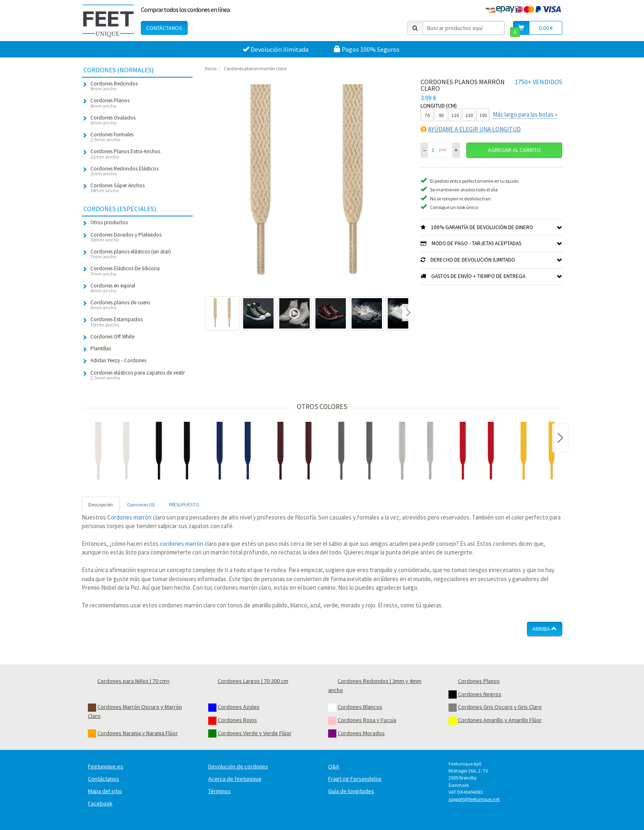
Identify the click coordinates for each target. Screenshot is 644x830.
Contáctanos (164, 28)
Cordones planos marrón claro (255, 68)
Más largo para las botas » (525, 114)
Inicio (211, 68)
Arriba (545, 629)
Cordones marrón (129, 517)
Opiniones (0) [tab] (141, 505)
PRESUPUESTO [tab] (184, 505)
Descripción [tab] (101, 505)
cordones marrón (182, 544)
